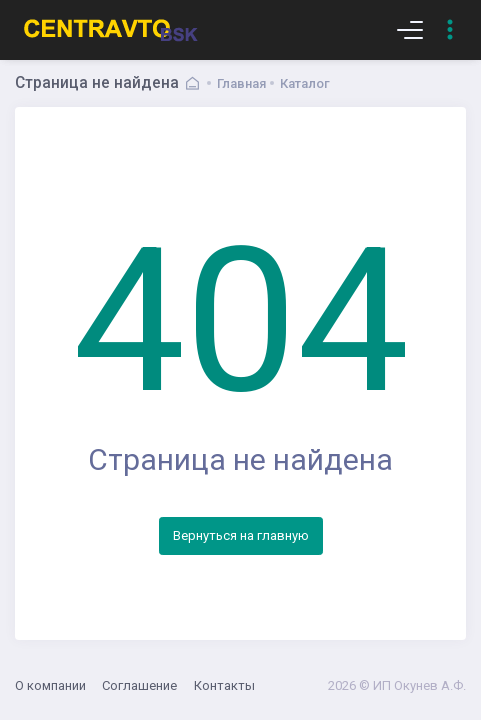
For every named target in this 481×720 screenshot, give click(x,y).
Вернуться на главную (241, 535)
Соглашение (139, 685)
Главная (241, 83)
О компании (50, 685)
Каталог (305, 83)
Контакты (224, 685)
